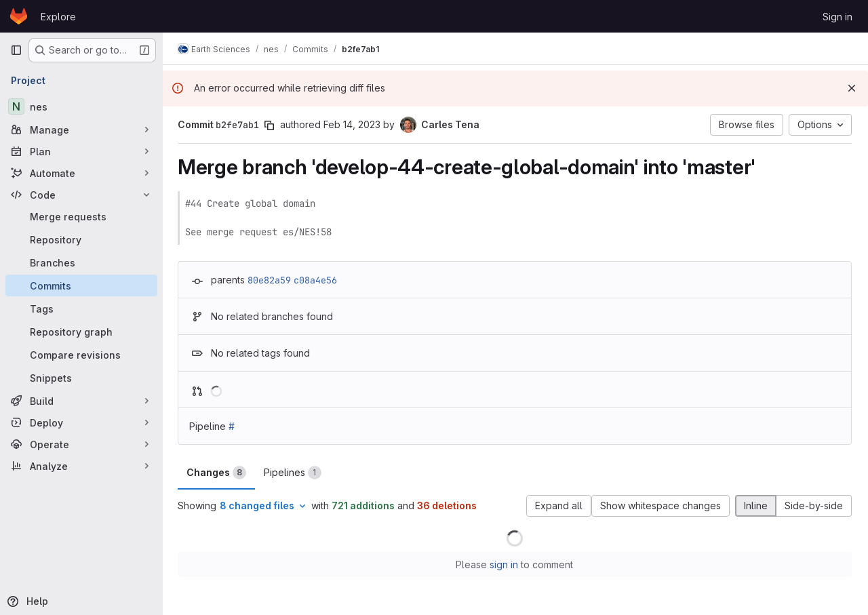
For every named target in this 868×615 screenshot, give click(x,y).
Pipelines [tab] (294, 473)
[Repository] (81, 239)
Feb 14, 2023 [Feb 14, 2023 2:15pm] (353, 124)
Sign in (837, 17)
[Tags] (81, 309)
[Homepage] (19, 16)
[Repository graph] (81, 332)
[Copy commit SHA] (271, 125)
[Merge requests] (81, 216)
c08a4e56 (317, 280)
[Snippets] (81, 378)
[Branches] (81, 262)
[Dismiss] (852, 88)
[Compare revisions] (81, 355)
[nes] (81, 106)
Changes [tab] (218, 473)
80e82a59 (271, 280)
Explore (58, 17)
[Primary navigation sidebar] (16, 50)
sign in (505, 564)
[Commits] (81, 285)
